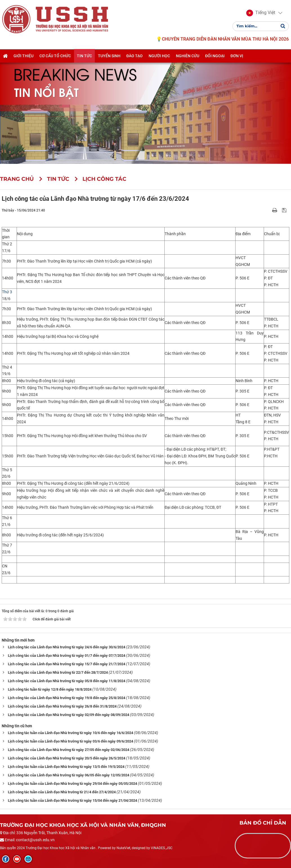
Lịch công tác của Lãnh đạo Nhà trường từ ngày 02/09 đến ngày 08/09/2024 (69, 715)
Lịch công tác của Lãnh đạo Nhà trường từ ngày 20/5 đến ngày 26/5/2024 (67, 758)
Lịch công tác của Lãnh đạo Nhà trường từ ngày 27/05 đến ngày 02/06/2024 (69, 750)
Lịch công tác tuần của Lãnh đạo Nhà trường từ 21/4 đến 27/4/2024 (62, 792)
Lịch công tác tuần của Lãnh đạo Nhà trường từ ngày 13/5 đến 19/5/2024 (66, 767)
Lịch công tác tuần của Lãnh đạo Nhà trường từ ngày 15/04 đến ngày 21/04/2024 (72, 800)
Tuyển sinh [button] (109, 57)
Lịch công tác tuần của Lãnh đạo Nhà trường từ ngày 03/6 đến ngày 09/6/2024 (70, 741)
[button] (260, 14)
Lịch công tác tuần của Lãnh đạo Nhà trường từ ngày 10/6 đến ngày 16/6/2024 (70, 733)
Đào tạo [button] (135, 57)
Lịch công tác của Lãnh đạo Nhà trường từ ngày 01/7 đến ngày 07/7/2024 (67, 656)
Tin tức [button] (84, 57)
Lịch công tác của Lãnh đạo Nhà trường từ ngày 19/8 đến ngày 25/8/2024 (67, 698)
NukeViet (123, 848)
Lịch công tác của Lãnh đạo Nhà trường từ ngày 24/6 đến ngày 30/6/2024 (67, 647)
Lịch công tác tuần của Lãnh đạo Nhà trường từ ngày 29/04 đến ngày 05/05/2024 (72, 784)
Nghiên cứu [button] (188, 57)
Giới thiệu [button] (23, 57)
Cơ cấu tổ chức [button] (55, 57)
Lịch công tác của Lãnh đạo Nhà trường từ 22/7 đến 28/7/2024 (58, 672)
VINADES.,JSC (162, 848)
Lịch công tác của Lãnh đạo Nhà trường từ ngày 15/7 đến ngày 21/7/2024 (67, 664)
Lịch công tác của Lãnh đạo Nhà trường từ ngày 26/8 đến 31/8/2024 (62, 706)
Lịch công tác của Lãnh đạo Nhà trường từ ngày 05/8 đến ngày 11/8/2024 (67, 681)
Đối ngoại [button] (215, 57)
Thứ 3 (7, 292)
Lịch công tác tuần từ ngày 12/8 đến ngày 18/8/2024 (50, 689)
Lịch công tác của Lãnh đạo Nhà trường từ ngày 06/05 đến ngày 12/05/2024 (69, 775)
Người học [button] (159, 57)
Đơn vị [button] (237, 57)
